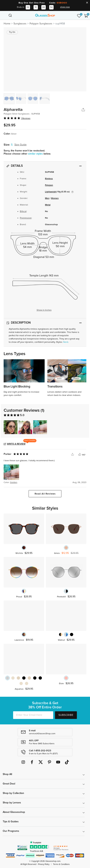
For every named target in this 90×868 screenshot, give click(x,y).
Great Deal (9, 784)
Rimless (49, 179)
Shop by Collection (13, 793)
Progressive (26, 218)
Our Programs (11, 831)
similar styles (36, 154)
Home (7, 24)
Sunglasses (20, 24)
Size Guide (20, 145)
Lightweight (51, 192)
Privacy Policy (44, 864)
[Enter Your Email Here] (33, 715)
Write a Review (16, 444)
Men (47, 198)
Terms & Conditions (61, 864)
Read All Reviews (45, 494)
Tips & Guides (11, 822)
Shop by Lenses (12, 803)
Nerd (66, 342)
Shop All (7, 774)
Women (55, 198)
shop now (65, 7)
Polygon (49, 185)
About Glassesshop (14, 812)
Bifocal (23, 211)
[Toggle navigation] (4, 15)
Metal (48, 205)
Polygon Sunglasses (41, 24)
